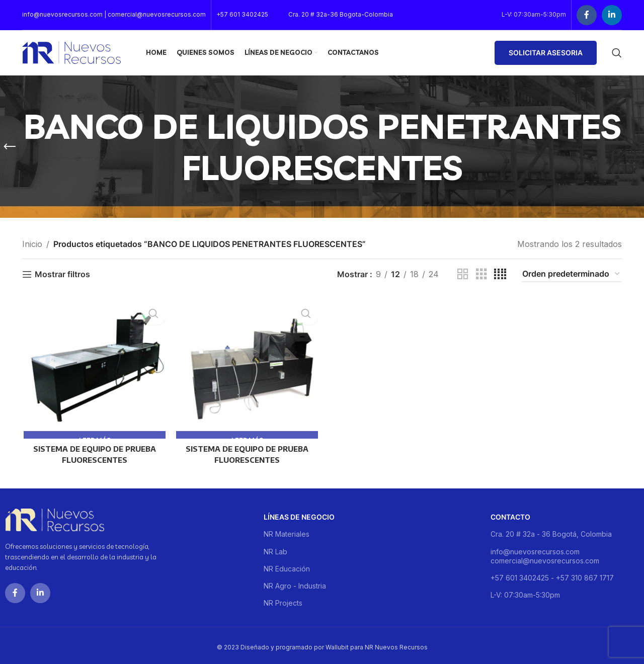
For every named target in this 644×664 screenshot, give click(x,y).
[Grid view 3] (481, 274)
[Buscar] (617, 53)
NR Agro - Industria (295, 582)
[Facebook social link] (587, 15)
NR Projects (283, 599)
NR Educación (287, 565)
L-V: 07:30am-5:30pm (525, 591)
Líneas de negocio (299, 513)
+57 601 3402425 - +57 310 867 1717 (552, 574)
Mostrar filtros (62, 274)
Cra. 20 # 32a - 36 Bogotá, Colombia (551, 531)
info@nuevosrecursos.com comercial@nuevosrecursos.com (545, 553)
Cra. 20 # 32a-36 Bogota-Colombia (341, 14)
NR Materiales (287, 531)
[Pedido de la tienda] (572, 274)
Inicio (32, 244)
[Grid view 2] (463, 274)
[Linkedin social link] (612, 15)
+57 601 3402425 (242, 14)
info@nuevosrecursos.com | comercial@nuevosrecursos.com (114, 14)
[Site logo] (71, 52)
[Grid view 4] (500, 274)
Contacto (510, 513)
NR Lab (275, 548)
